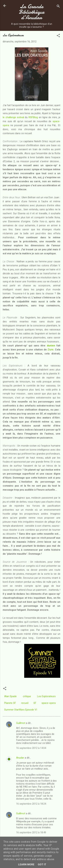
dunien (51, 346)
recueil (25, 703)
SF (35, 703)
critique (27, 696)
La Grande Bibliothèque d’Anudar (32, 12)
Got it (42, 864)
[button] (58, 36)
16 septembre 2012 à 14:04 (31, 748)
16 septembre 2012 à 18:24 (31, 804)
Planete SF (10, 703)
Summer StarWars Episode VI (21, 710)
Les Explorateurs (46, 696)
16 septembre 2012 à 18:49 (31, 832)
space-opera (49, 703)
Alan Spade (10, 696)
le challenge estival (13, 117)
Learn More (26, 864)
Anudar (20, 758)
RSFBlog (33, 117)
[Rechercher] (58, 7)
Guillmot (21, 723)
